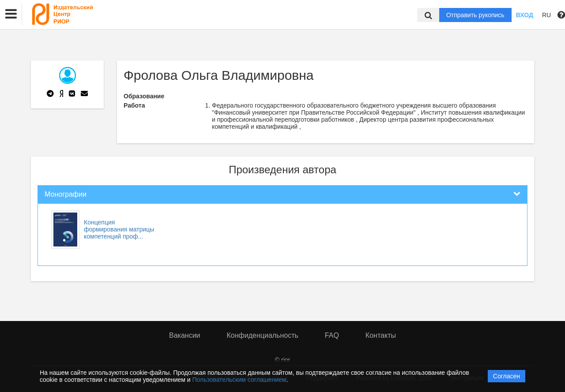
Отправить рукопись (475, 15)
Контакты (381, 335)
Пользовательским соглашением (239, 380)
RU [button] (546, 15)
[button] (11, 14)
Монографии (66, 194)
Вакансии (185, 335)
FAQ (332, 335)
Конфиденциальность (263, 335)
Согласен (507, 376)
